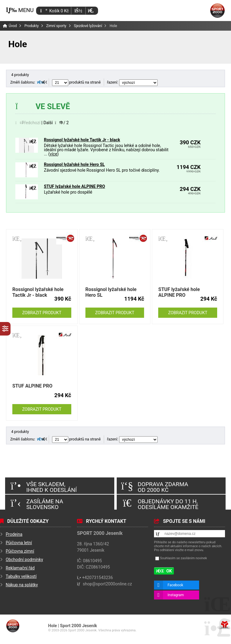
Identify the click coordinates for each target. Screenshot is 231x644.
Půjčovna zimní (20, 551)
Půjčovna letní (19, 543)
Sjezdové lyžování (88, 26)
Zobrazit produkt (42, 313)
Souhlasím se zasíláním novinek (183, 558)
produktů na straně (76, 82)
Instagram (176, 595)
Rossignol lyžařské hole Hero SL (74, 164)
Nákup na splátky (22, 585)
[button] (91, 11)
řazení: (132, 82)
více (53, 154)
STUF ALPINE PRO (32, 386)
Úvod (217, 11)
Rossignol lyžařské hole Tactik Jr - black (82, 140)
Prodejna (14, 534)
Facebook (175, 585)
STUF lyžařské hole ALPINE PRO (74, 186)
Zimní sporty (56, 26)
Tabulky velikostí (21, 576)
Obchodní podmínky (24, 560)
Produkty (31, 26)
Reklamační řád (20, 568)
